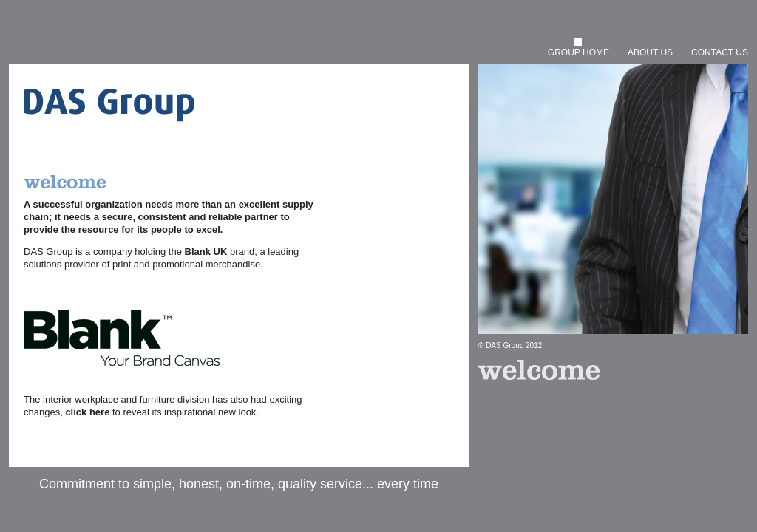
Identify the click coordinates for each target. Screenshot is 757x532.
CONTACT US (720, 52)
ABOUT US (650, 52)
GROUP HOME (578, 52)
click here (87, 412)
